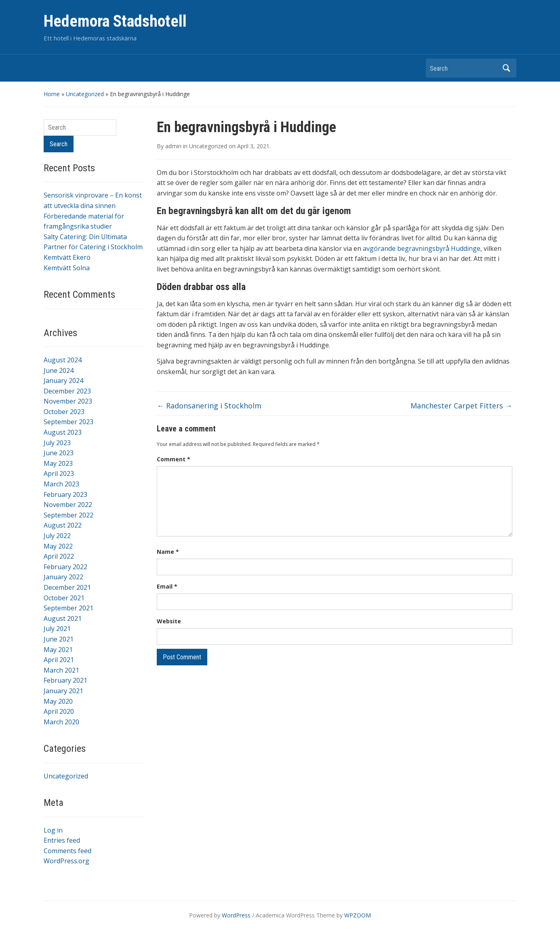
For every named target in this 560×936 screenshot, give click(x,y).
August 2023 (63, 432)
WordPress (236, 915)
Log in (53, 830)
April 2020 (59, 711)
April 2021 (59, 660)
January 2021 (63, 691)
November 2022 (68, 505)
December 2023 (67, 391)
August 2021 (63, 618)
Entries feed (62, 840)
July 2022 (57, 536)
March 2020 (61, 722)
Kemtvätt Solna (67, 268)
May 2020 (58, 701)
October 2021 (64, 598)
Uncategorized (85, 94)
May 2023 (58, 463)
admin (173, 146)
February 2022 (65, 567)
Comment (174, 459)
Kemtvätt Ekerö (67, 257)
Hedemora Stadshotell (115, 21)
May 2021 (58, 650)
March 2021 (61, 670)
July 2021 (57, 629)
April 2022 (59, 556)
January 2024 (63, 381)
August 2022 (63, 525)
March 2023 (61, 484)
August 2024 (63, 360)
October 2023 (64, 412)
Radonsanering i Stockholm (209, 406)
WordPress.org (66, 861)
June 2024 (59, 370)
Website (169, 621)
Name (168, 552)
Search (506, 68)
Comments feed (67, 851)
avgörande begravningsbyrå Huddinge (422, 248)
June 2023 (59, 453)
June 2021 (59, 639)
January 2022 (63, 577)
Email (167, 586)
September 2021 (68, 608)
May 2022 (58, 546)
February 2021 (65, 680)
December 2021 (67, 587)
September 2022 (68, 515)
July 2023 (57, 443)
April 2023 (59, 473)
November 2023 (68, 401)
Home (52, 94)
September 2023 (68, 422)
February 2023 (65, 494)
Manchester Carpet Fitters (461, 406)
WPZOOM (358, 915)
